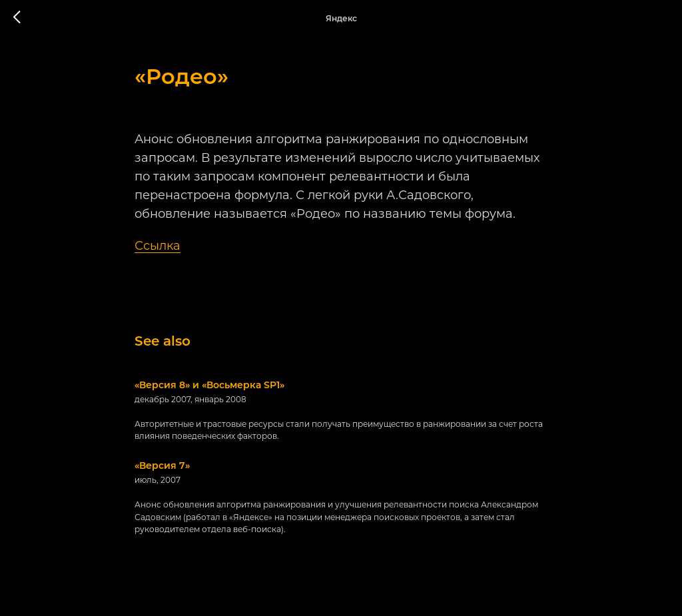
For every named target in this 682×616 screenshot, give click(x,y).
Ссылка (158, 246)
